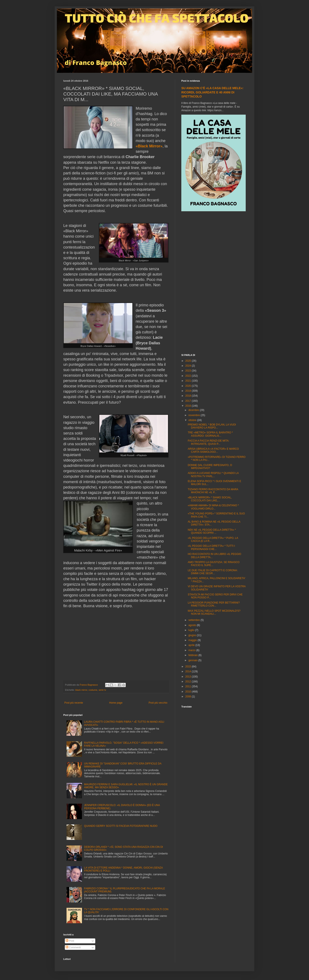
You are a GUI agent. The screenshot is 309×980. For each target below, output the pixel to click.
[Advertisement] (214, 283)
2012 (189, 682)
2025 (189, 361)
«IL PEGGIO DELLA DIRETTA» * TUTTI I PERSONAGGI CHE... (211, 547)
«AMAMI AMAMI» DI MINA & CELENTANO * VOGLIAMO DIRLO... (213, 507)
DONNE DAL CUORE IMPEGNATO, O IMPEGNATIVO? (210, 467)
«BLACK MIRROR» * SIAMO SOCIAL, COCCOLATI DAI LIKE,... (210, 499)
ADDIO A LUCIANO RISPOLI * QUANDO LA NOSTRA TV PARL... (213, 475)
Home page (116, 703)
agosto (193, 625)
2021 (189, 381)
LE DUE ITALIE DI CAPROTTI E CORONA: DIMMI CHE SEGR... (213, 572)
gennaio (193, 660)
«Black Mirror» (149, 146)
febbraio (193, 655)
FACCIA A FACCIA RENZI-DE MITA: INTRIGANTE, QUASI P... (208, 442)
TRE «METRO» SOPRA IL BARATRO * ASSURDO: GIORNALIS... (210, 434)
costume (93, 690)
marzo (192, 650)
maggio (193, 640)
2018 (189, 396)
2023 (189, 371)
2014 (189, 671)
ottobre (193, 420)
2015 (189, 667)
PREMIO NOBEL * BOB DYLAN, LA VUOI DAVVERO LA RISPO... (212, 426)
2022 (189, 376)
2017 (189, 401)
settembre (195, 620)
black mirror (81, 690)
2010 (189, 692)
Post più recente (74, 703)
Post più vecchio (158, 703)
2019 (189, 391)
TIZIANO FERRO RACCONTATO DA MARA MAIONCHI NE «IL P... (213, 491)
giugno (193, 635)
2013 (189, 677)
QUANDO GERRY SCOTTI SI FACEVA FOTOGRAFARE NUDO (121, 826)
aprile (192, 645)
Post (70, 941)
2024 (189, 366)
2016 (189, 406)
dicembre (194, 410)
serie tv (102, 690)
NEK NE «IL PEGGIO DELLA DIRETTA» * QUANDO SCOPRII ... (212, 531)
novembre (195, 415)
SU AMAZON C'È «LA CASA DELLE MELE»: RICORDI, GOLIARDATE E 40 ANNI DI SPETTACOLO (212, 92)
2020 (189, 386)
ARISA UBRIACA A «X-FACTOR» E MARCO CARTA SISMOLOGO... (213, 450)
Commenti (73, 947)
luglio (192, 630)
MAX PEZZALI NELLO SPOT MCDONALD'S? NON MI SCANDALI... (214, 612)
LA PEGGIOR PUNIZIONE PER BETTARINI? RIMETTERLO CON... (214, 604)
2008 (189, 697)
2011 (189, 686)
